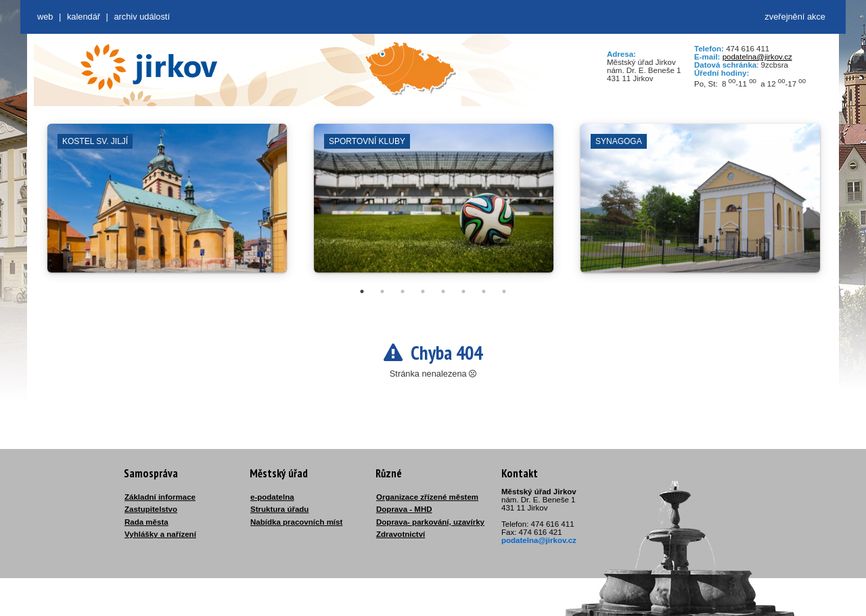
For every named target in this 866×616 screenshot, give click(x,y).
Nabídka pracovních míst (296, 522)
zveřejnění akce (795, 17)
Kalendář (84, 17)
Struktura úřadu (279, 509)
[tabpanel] (167, 205)
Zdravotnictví (401, 534)
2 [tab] (382, 291)
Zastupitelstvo (151, 509)
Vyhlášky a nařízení (160, 534)
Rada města (146, 522)
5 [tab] (443, 291)
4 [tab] (423, 291)
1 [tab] (362, 291)
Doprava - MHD (404, 509)
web (45, 17)
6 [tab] (463, 291)
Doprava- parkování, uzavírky (430, 522)
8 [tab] (504, 291)
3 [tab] (403, 291)
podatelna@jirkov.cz (757, 57)
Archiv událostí (142, 17)
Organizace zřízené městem (427, 497)
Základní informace (160, 497)
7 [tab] (484, 291)
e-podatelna (272, 497)
